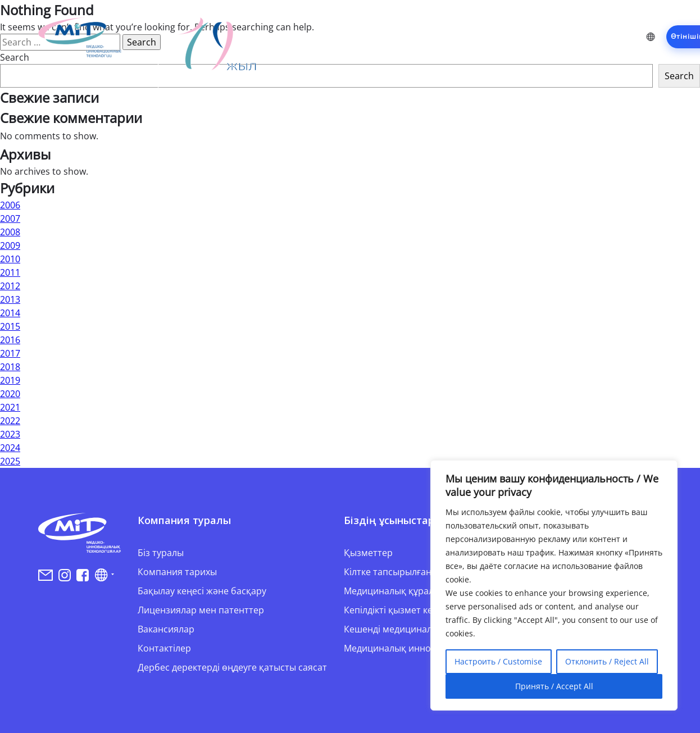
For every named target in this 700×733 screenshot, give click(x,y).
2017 (10, 353)
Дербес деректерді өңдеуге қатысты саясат (232, 667)
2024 (10, 448)
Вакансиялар (166, 629)
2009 (10, 245)
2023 (10, 434)
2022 (10, 421)
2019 (10, 380)
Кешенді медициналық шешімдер (418, 629)
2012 (10, 286)
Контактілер (164, 648)
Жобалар (453, 37)
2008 (10, 232)
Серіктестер (515, 37)
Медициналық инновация (401, 648)
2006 (10, 205)
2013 (10, 299)
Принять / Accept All (554, 686)
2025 (10, 461)
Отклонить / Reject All (607, 661)
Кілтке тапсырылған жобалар (408, 572)
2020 (10, 394)
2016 (10, 340)
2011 (10, 272)
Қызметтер (394, 37)
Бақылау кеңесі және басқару (202, 591)
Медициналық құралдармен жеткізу (422, 591)
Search (679, 76)
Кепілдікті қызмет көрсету (401, 610)
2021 (10, 407)
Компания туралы (314, 37)
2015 (10, 326)
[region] (554, 585)
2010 (10, 259)
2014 (10, 313)
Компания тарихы (177, 572)
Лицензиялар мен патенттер (201, 610)
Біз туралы (161, 553)
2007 (10, 218)
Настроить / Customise (498, 661)
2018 (10, 367)
